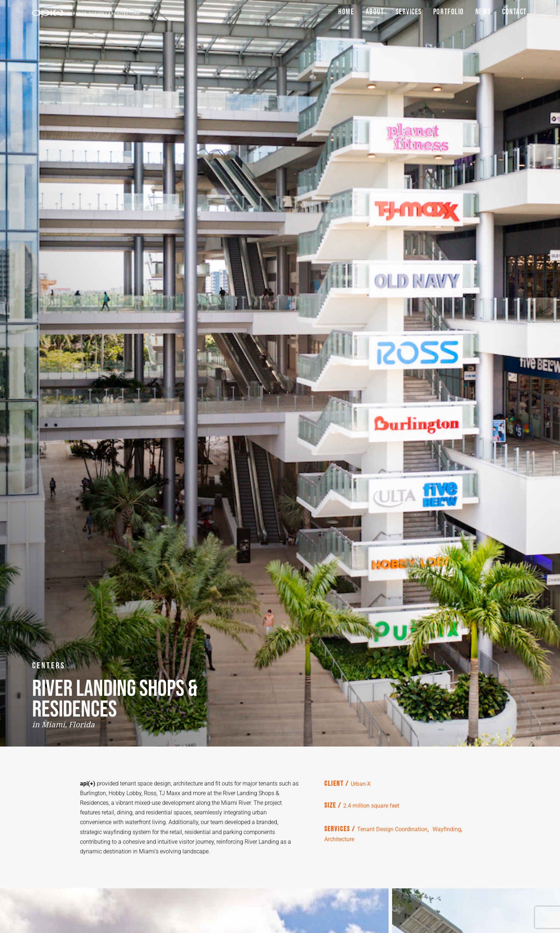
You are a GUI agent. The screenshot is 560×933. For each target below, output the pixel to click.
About (375, 12)
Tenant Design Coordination (392, 829)
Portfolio (449, 12)
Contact (514, 12)
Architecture (339, 839)
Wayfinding (447, 829)
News (483, 12)
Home (346, 12)
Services (409, 12)
